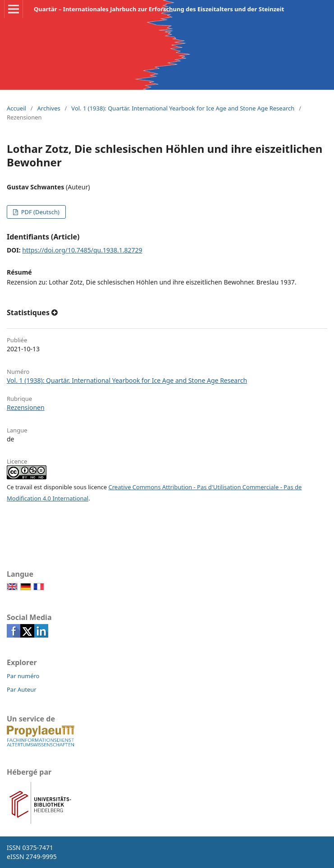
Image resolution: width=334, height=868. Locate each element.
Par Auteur (22, 689)
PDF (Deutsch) (39, 212)
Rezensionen (26, 407)
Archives (49, 108)
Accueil (16, 108)
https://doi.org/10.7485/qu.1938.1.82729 (82, 250)
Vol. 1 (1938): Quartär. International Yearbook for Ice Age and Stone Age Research (183, 108)
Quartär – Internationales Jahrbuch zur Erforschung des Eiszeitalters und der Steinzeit (159, 9)
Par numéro (23, 676)
